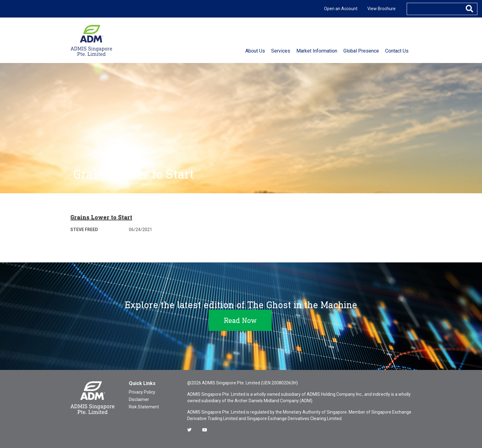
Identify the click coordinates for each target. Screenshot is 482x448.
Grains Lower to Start (101, 217)
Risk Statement (144, 407)
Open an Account (341, 9)
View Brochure (381, 9)
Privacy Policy (142, 392)
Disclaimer (139, 399)
